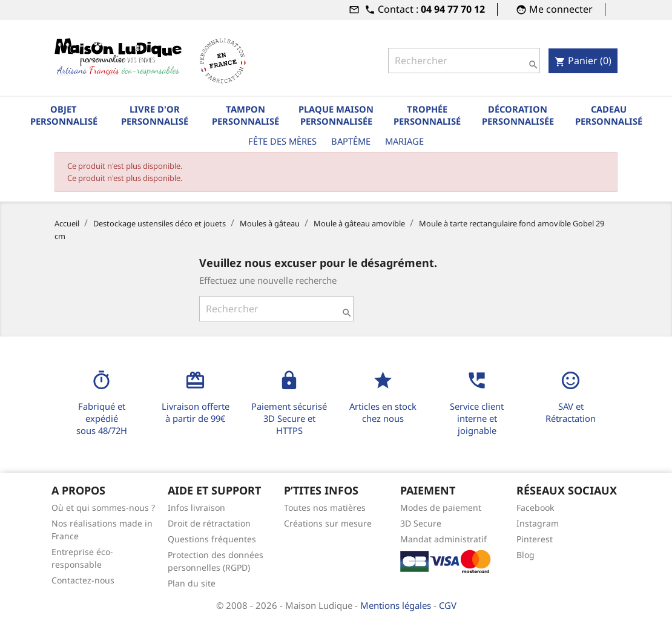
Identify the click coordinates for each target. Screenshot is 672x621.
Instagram (538, 523)
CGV (448, 605)
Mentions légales (397, 605)
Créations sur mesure (328, 523)
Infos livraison (196, 508)
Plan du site (192, 583)
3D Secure (421, 523)
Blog (525, 555)
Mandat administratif (443, 539)
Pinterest (535, 539)
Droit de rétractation (209, 523)
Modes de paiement (441, 508)
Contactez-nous (83, 580)
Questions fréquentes (212, 539)
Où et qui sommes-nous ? (103, 508)
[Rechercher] (464, 61)
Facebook (535, 508)
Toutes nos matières (325, 508)
